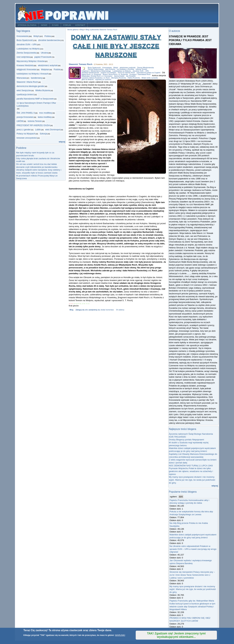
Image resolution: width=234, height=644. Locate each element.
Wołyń (36, 36)
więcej (62, 142)
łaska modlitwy (45, 117)
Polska (48, 36)
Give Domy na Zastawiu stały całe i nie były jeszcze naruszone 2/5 (76, 304)
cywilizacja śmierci (25, 94)
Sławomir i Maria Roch (27, 82)
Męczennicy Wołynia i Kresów (31, 61)
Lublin (38, 130)
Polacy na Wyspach (26, 134)
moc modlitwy (46, 113)
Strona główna (27, 25)
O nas (55, 25)
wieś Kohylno (110, 69)
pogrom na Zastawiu (108, 73)
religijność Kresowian (27, 69)
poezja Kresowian (25, 117)
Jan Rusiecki (131, 76)
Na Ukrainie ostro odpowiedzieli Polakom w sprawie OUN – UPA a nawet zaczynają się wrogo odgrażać (193, 549)
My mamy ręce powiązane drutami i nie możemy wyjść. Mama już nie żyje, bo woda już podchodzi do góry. (192, 480)
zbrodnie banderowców (49, 40)
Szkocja (43, 134)
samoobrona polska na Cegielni (148, 73)
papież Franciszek (43, 57)
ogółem (174, 497)
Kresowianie (22, 36)
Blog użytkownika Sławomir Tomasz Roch (101, 30)
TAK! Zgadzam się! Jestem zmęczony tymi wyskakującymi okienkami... (176, 635)
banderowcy (37, 78)
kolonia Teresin (35, 121)
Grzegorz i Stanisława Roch (140, 74)
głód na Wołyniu (88, 80)
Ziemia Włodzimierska (146, 68)
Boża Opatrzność (25, 40)
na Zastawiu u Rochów (125, 69)
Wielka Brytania (43, 90)
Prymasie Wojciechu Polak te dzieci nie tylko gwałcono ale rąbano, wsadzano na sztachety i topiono (191, 471)
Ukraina (44, 53)
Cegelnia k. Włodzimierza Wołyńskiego (96, 71)
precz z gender (24, 130)
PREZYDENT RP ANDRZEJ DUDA (33, 125)
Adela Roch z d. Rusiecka (91, 74)
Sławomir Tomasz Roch (81, 64)
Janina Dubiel (119, 76)
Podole (57, 69)
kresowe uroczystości (27, 138)
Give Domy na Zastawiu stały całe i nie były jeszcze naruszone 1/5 (71, 304)
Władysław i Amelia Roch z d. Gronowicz (97, 76)
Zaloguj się (80, 310)
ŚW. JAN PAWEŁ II (26, 113)
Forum (67, 25)
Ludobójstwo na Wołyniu (28, 49)
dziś (181, 497)
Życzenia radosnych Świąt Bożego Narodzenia (191, 434)
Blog (71, 310)
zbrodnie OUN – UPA (27, 44)
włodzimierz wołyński (48, 65)
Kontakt (80, 25)
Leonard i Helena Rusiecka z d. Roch (96, 78)
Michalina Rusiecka (119, 78)
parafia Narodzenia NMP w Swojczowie (35, 99)
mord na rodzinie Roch (126, 73)
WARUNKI (120, 635)
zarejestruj (93, 310)
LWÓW (20, 121)
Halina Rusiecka (134, 78)
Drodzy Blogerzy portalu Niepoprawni (186, 440)
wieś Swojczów (24, 90)
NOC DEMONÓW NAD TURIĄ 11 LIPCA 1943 (191, 466)
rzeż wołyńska (23, 57)
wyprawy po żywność (103, 80)
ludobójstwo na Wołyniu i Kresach (32, 74)
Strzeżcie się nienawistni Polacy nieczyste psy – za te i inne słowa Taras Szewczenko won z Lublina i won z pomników (192, 575)
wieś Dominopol (53, 130)
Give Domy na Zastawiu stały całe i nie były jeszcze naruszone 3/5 (80, 304)
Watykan (45, 69)
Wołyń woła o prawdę (150, 78)
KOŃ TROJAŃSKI (177, 437)
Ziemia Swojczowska (26, 53)
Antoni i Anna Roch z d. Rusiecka (115, 74)
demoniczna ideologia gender (30, 86)
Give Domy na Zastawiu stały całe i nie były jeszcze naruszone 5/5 (88, 304)
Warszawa (22, 78)
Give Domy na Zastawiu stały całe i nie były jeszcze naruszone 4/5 (84, 304)
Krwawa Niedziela (25, 65)
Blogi (82, 30)
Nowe (44, 25)
